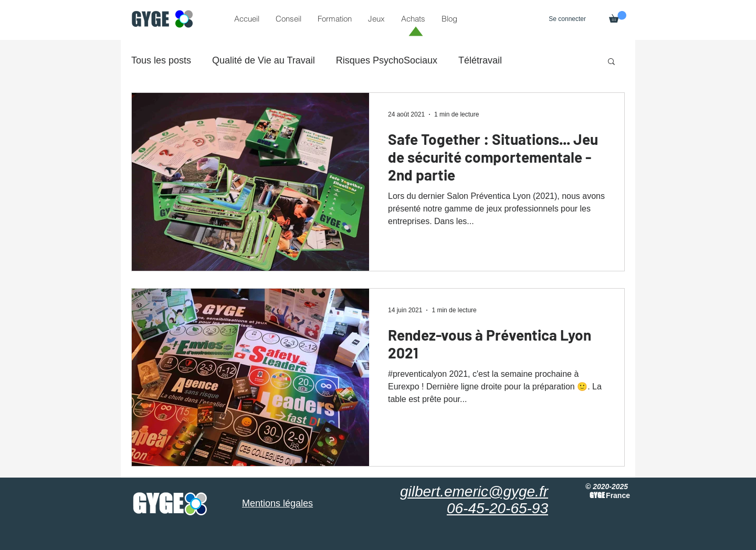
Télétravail (480, 60)
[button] (618, 17)
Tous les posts (161, 60)
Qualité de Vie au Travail (264, 60)
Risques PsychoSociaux (387, 60)
